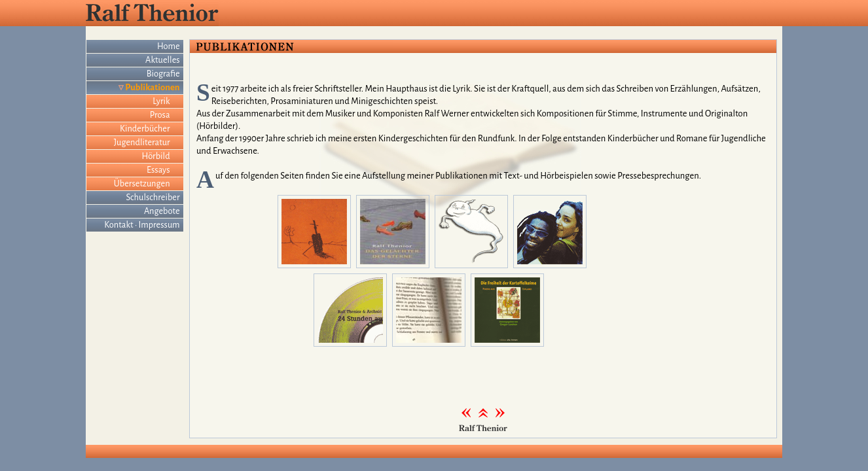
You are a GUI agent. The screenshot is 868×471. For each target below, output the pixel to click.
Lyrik (161, 101)
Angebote (162, 211)
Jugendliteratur (142, 142)
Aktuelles (163, 60)
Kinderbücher (145, 129)
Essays (158, 170)
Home (169, 46)
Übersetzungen (142, 183)
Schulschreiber (153, 197)
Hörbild (156, 156)
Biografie (163, 74)
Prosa (160, 115)
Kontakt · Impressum (142, 225)
